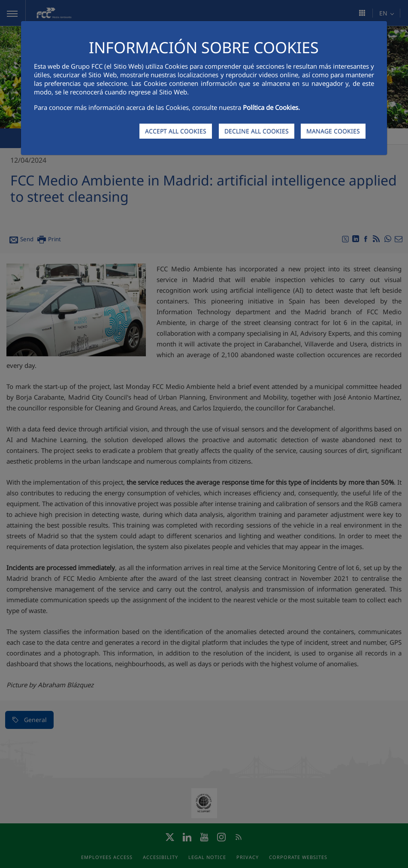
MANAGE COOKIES (333, 131)
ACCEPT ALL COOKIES (176, 131)
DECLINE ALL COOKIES (257, 131)
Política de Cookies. (271, 107)
